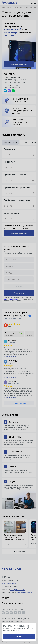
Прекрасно (19, 637)
